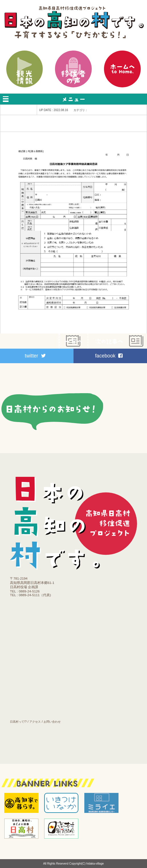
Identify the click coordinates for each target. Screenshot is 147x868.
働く (38, 660)
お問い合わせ (52, 722)
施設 (38, 690)
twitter (35, 356)
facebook (109, 356)
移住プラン (38, 614)
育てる (38, 644)
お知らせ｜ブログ (38, 706)
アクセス (35, 722)
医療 (38, 675)
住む (38, 629)
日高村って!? (18, 722)
